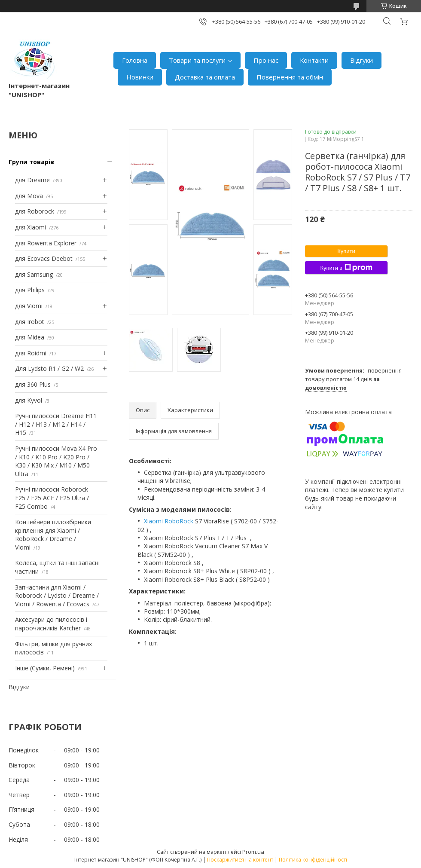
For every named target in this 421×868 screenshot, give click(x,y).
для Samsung (34, 274)
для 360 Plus (33, 384)
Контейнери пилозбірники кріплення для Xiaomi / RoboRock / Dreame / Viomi (53, 535)
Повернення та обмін (290, 77)
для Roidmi (31, 353)
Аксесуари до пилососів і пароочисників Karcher (51, 624)
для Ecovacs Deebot (44, 258)
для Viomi (29, 306)
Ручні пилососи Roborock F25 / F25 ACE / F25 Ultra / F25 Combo (52, 498)
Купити (346, 251)
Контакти (314, 60)
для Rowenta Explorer (46, 243)
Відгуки (362, 60)
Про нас (266, 60)
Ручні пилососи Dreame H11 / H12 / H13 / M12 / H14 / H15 (56, 424)
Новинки (140, 77)
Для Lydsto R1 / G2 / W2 (49, 368)
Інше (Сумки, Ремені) (45, 668)
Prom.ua (253, 852)
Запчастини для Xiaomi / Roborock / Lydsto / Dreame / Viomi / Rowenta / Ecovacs (57, 596)
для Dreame (32, 180)
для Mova (29, 196)
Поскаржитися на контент (240, 860)
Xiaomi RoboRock (169, 521)
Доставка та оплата (205, 77)
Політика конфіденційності (313, 860)
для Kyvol (29, 400)
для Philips (30, 290)
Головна (135, 60)
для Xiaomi (31, 227)
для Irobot (30, 322)
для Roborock (35, 211)
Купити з (346, 268)
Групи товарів (31, 162)
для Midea (30, 337)
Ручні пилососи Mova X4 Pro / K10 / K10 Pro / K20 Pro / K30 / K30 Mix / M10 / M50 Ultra (56, 461)
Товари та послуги (197, 60)
